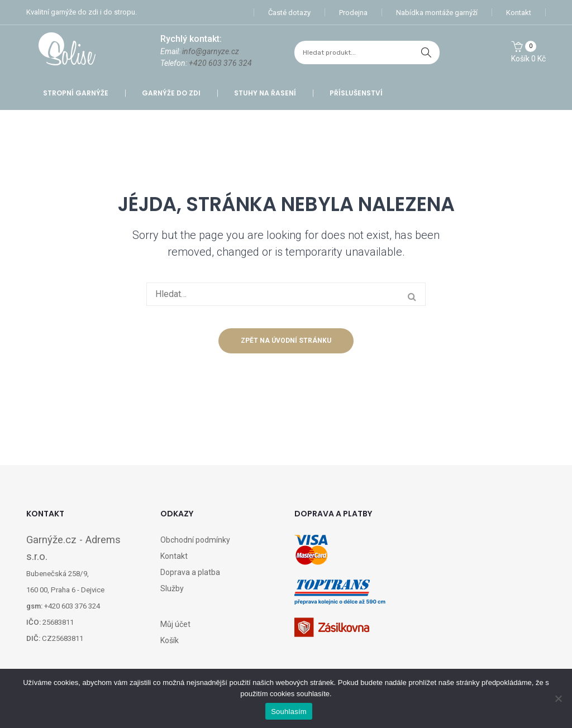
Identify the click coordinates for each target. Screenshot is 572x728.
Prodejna (353, 13)
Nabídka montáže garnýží (437, 13)
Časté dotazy (289, 13)
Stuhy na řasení (265, 93)
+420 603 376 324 (220, 63)
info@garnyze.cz (211, 51)
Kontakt (519, 13)
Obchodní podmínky (195, 540)
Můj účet (175, 624)
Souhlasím (289, 712)
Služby (172, 588)
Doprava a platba (190, 572)
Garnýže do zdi (171, 93)
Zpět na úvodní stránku (286, 341)
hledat (426, 52)
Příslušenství (356, 93)
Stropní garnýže (76, 93)
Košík (170, 640)
